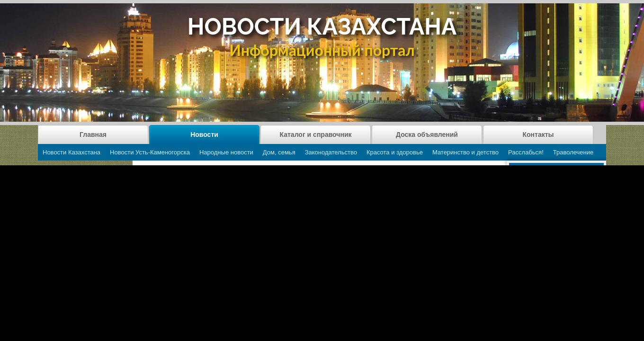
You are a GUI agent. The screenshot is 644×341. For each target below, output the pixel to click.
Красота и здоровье (395, 152)
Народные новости (226, 152)
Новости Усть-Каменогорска (150, 152)
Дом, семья (279, 152)
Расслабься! (526, 152)
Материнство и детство (465, 152)
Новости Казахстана (72, 152)
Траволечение (573, 152)
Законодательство (331, 152)
